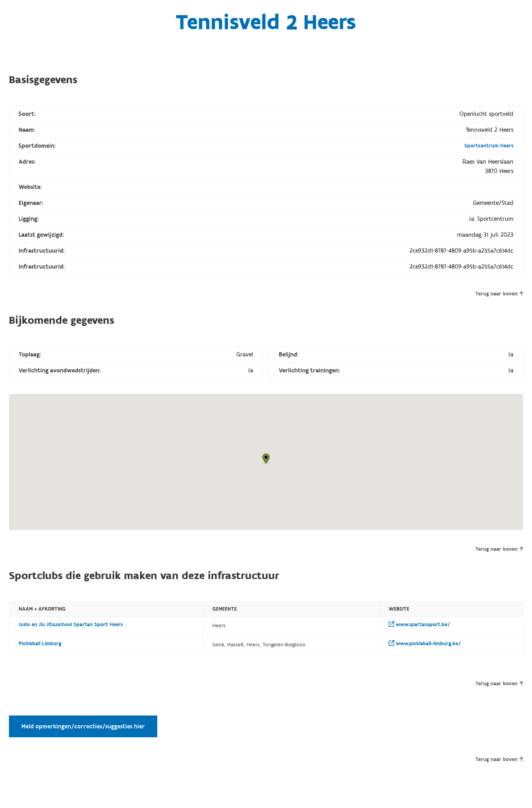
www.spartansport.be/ (419, 625)
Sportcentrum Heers (489, 146)
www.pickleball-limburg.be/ (425, 644)
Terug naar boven (499, 294)
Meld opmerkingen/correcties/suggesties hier (83, 726)
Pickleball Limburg (40, 644)
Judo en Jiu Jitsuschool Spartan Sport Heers (71, 625)
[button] (266, 459)
